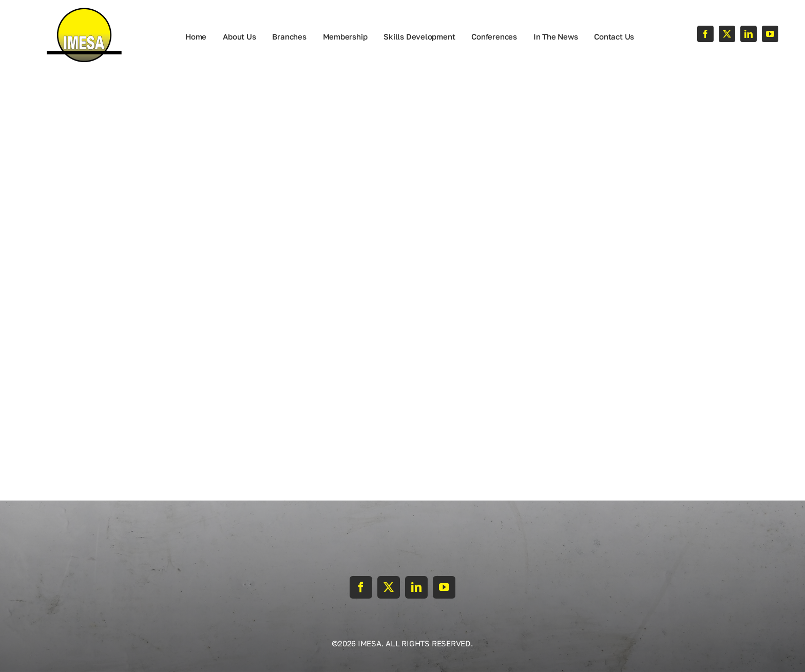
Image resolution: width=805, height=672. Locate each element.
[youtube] (770, 34)
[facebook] (705, 34)
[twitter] (727, 34)
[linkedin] (749, 34)
